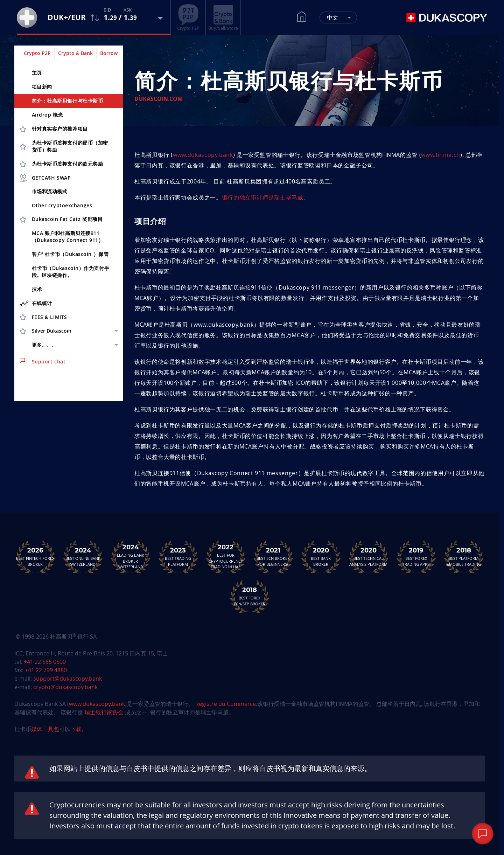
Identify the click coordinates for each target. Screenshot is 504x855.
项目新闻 (42, 87)
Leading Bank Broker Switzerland (131, 557)
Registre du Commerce (226, 704)
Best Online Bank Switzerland (83, 557)
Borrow (109, 53)
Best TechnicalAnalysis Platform (369, 557)
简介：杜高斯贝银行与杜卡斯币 (68, 101)
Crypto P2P (37, 53)
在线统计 (36, 303)
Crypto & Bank (75, 53)
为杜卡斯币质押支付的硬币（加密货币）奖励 (70, 146)
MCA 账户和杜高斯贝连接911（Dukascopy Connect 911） (68, 237)
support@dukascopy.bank (68, 679)
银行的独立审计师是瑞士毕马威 (263, 197)
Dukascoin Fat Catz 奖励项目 (67, 219)
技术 (37, 289)
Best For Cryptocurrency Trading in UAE (226, 557)
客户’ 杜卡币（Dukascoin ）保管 (70, 254)
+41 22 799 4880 (46, 670)
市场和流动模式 (50, 191)
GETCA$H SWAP (45, 178)
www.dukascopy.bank (203, 155)
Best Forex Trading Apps (416, 557)
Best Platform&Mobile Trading (464, 557)
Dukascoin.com (159, 99)
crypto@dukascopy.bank (65, 687)
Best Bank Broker (321, 557)
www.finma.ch (441, 155)
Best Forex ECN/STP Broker (250, 596)
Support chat (43, 361)
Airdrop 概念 (48, 115)
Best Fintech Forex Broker (35, 557)
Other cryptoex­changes (62, 205)
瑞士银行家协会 (104, 712)
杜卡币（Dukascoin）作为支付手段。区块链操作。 (71, 272)
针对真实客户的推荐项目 (60, 129)
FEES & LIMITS (50, 317)
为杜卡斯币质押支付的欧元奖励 (68, 164)
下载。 (79, 729)
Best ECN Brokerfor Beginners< (273, 557)
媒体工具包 (45, 729)
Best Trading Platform (178, 557)
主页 (37, 73)
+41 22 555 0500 (45, 662)
